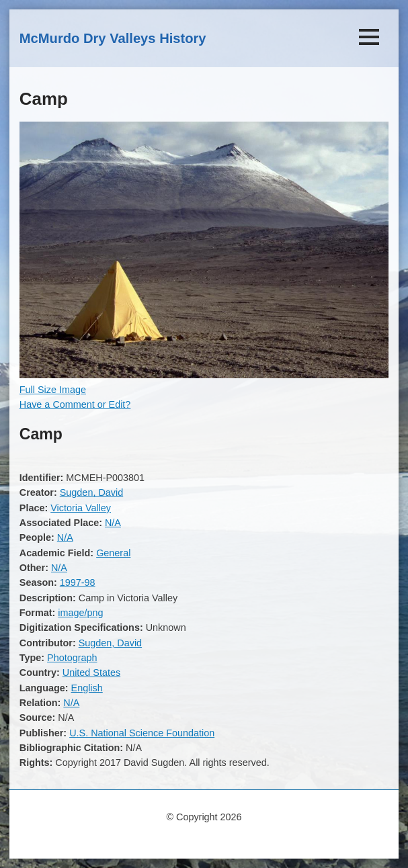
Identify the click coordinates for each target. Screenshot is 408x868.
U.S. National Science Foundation (142, 733)
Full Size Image (53, 390)
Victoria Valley (81, 508)
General (113, 553)
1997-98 (78, 582)
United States (91, 672)
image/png (80, 613)
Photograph (72, 658)
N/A (113, 523)
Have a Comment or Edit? (75, 404)
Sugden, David (91, 492)
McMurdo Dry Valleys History (113, 38)
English (87, 688)
